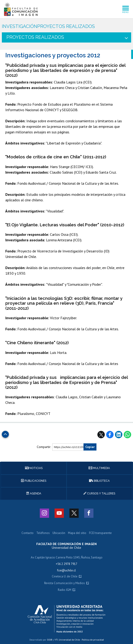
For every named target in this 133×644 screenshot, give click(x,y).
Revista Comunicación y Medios (65, 583)
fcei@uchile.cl (66, 570)
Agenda (34, 494)
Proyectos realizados (66, 26)
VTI (56, 640)
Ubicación (59, 533)
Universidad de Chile (69, 640)
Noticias (34, 468)
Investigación (20, 26)
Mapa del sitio (77, 533)
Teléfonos (43, 533)
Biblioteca (99, 481)
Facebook (110, 435)
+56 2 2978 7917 (66, 564)
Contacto (28, 533)
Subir (5, 433)
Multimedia (99, 468)
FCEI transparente (100, 533)
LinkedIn (119, 435)
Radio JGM (65, 590)
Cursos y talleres (99, 494)
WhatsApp (127, 435)
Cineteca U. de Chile (65, 577)
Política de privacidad (93, 640)
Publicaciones (34, 481)
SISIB (49, 640)
